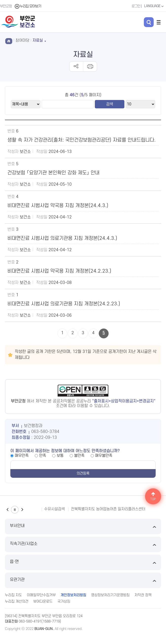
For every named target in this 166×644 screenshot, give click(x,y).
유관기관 (83, 580)
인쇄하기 (90, 66)
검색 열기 (149, 22)
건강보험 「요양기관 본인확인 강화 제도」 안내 (53, 173)
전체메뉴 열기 (159, 22)
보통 (60, 456)
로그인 (136, 6)
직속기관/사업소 (83, 544)
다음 (22, 510)
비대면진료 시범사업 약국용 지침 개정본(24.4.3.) (58, 206)
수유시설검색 (54, 509)
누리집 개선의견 (17, 602)
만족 (43, 456)
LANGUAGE (154, 6)
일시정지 (15, 510)
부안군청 (6, 6)
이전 (7, 510)
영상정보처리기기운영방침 (110, 595)
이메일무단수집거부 (41, 595)
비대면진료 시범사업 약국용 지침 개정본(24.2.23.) (59, 271)
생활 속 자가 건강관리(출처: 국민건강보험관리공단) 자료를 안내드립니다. (82, 140)
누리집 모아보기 (28, 6)
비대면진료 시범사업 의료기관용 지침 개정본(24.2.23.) (64, 304)
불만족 (79, 456)
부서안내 (83, 526)
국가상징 (64, 602)
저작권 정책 (143, 595)
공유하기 (76, 66)
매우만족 (22, 456)
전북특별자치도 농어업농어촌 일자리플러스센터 (108, 509)
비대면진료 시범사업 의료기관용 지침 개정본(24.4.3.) (62, 238)
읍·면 (83, 562)
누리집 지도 (13, 595)
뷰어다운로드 (43, 602)
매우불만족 (104, 456)
